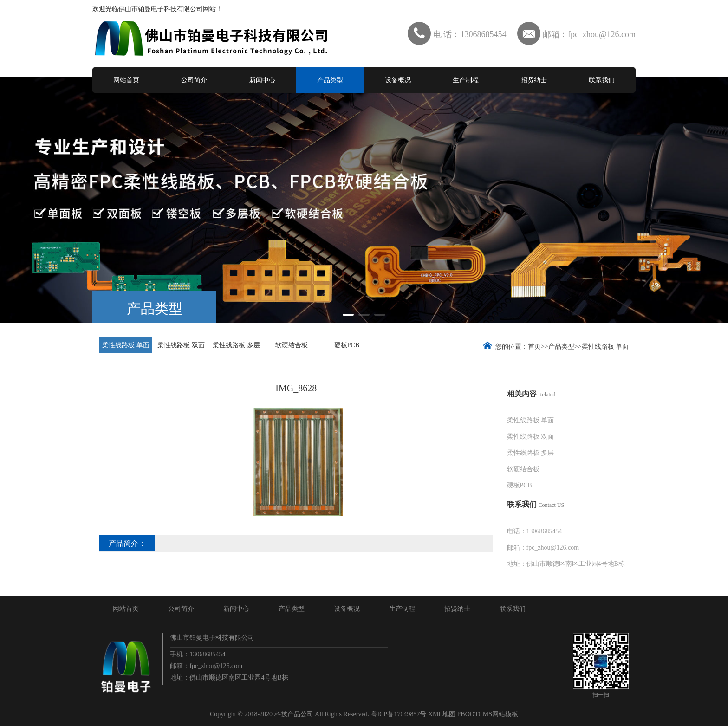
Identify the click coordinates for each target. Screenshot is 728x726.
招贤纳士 (534, 80)
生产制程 (466, 80)
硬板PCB (347, 345)
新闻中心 (262, 80)
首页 (534, 347)
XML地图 (442, 714)
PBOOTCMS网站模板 (488, 714)
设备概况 (398, 80)
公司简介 (194, 80)
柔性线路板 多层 (236, 345)
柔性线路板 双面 (181, 345)
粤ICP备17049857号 (399, 714)
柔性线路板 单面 (126, 345)
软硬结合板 (292, 345)
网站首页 (126, 80)
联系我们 (602, 80)
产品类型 (330, 80)
